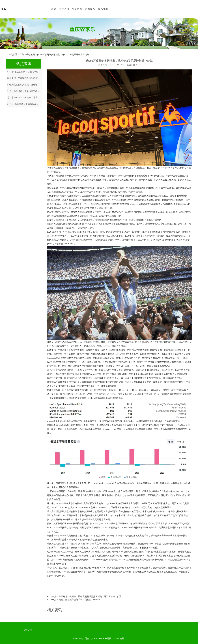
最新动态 (90, 9)
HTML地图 (119, 639)
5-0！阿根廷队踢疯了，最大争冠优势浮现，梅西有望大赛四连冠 (24, 72)
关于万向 (64, 9)
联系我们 (103, 9)
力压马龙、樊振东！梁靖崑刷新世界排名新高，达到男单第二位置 (90, 597)
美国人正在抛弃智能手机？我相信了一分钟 (79, 600)
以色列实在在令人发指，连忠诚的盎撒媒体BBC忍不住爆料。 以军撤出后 (24, 85)
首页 (54, 9)
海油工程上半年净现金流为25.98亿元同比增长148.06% (24, 78)
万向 (22, 55)
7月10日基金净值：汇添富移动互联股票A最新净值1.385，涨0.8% (24, 104)
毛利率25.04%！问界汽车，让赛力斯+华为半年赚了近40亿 (24, 98)
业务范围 (77, 9)
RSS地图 (107, 639)
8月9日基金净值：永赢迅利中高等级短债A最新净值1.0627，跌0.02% (24, 91)
